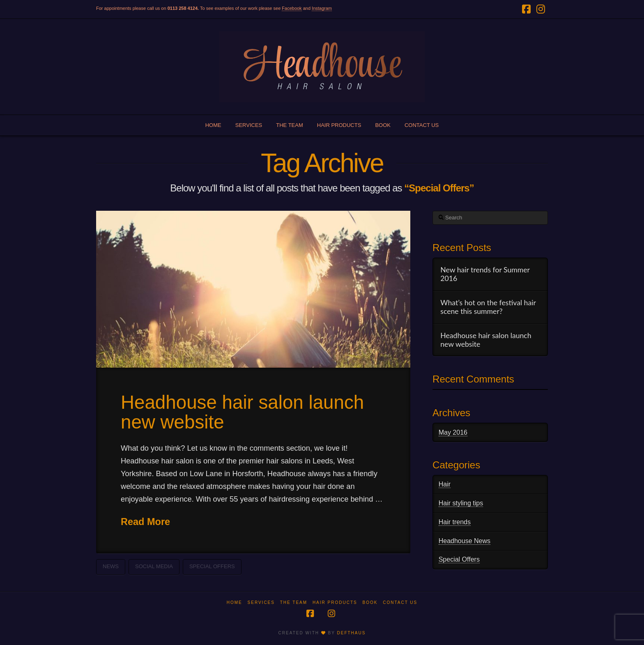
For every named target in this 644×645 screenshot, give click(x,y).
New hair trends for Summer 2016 (485, 274)
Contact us (400, 602)
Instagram (322, 8)
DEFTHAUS (351, 633)
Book (370, 602)
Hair (445, 484)
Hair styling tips (461, 503)
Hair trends (455, 522)
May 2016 (453, 432)
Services (261, 602)
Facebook (292, 8)
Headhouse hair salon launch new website (242, 412)
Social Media (154, 566)
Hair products (335, 602)
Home (235, 602)
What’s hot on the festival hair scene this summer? (488, 307)
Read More (145, 522)
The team (294, 602)
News (111, 566)
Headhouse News (465, 541)
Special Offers (212, 566)
